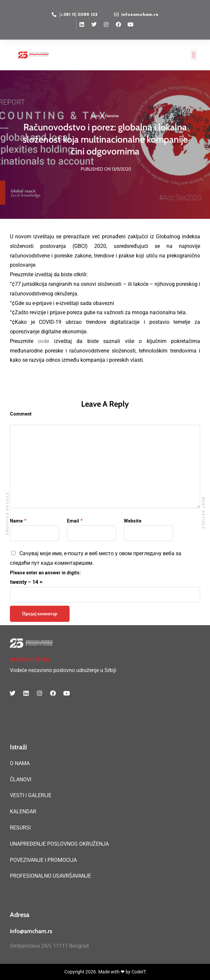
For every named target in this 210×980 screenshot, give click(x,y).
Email (73, 521)
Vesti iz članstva (105, 116)
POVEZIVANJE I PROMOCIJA (43, 860)
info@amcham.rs (31, 931)
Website (133, 521)
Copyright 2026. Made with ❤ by (98, 972)
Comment (21, 414)
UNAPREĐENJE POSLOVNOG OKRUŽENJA (59, 844)
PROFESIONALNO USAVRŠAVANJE (50, 876)
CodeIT (139, 972)
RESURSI (20, 828)
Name (16, 521)
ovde (44, 341)
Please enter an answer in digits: (45, 573)
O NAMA (20, 763)
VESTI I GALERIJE (31, 795)
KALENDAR (23, 811)
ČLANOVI (21, 779)
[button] (194, 55)
